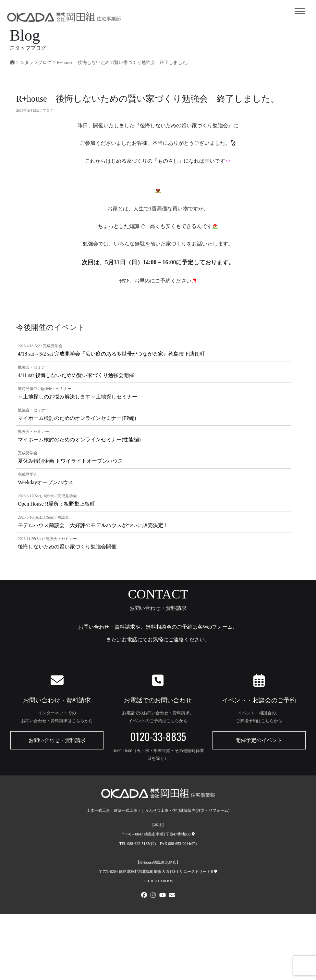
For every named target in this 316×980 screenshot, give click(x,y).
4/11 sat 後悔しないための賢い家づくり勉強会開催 (76, 375)
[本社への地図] (193, 834)
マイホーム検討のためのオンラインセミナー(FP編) (77, 418)
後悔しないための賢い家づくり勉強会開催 (67, 547)
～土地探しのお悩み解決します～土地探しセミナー (78, 397)
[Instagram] (153, 896)
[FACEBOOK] (144, 896)
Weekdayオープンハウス (46, 482)
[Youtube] (163, 896)
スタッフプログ (36, 62)
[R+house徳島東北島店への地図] (216, 872)
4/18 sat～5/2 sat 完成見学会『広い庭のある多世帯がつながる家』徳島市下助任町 (111, 354)
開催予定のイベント (259, 740)
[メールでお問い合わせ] (172, 896)
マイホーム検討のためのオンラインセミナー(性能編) (79, 440)
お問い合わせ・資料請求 (57, 740)
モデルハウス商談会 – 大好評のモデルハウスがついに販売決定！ (93, 525)
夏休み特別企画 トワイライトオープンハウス (70, 461)
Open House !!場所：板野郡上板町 (56, 504)
